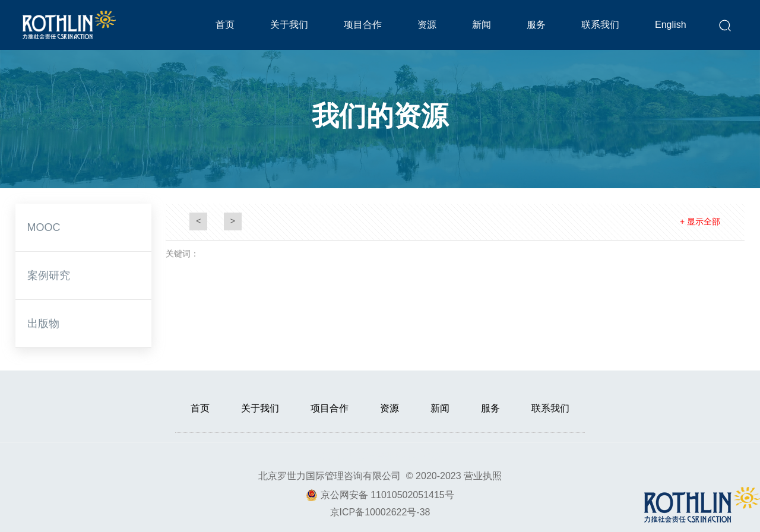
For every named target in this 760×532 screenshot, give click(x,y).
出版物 (43, 324)
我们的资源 (380, 116)
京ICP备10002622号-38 (380, 512)
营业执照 (483, 476)
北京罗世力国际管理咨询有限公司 (330, 476)
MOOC (44, 227)
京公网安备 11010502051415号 (387, 495)
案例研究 (49, 275)
